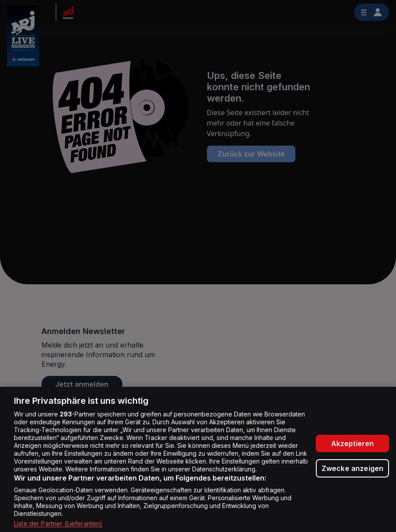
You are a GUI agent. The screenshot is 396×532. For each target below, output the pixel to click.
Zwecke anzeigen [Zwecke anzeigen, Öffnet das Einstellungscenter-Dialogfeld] (352, 468)
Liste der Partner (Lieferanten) (58, 523)
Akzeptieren (353, 443)
